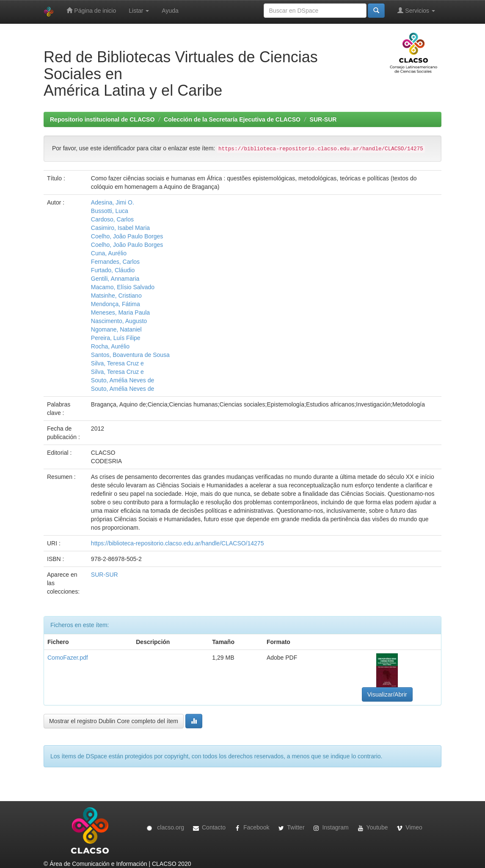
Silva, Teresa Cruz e (117, 363)
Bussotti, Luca (110, 211)
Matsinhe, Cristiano (116, 296)
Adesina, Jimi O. (113, 202)
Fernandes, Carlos (115, 262)
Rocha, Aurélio (110, 346)
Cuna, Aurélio (109, 253)
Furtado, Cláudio (113, 270)
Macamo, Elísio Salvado (123, 287)
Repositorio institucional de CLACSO (102, 119)
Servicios (416, 10)
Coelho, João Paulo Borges (127, 236)
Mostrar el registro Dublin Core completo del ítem (114, 721)
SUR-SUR (323, 119)
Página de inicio (91, 10)
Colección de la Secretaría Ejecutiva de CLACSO (232, 119)
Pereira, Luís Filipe (116, 338)
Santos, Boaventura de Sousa (130, 355)
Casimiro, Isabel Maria (120, 228)
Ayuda (170, 11)
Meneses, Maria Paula (120, 312)
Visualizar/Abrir (387, 694)
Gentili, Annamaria (115, 279)
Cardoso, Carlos (112, 219)
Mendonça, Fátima (116, 304)
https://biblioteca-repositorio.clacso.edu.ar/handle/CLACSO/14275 (178, 543)
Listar (139, 11)
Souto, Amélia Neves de (123, 380)
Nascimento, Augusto (119, 321)
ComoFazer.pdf (68, 658)
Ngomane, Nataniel (116, 329)
